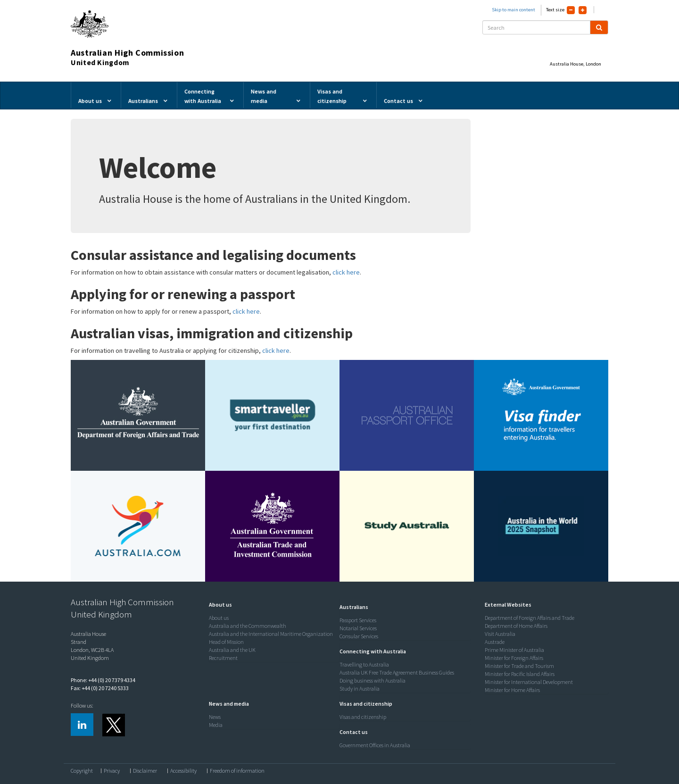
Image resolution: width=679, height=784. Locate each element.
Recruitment (223, 658)
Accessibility (183, 771)
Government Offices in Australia (375, 745)
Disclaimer (145, 771)
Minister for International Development (529, 682)
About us (219, 618)
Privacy (112, 771)
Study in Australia (360, 688)
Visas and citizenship (363, 717)
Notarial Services (358, 628)
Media (216, 725)
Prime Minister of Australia (514, 650)
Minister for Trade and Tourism (519, 666)
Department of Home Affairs (516, 626)
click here (346, 272)
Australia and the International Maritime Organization (271, 634)
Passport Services (358, 620)
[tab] (272, 605)
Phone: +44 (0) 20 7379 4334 (103, 680)
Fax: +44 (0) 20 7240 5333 (100, 688)
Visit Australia (500, 634)
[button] (218, 605)
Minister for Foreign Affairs (514, 658)
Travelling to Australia (364, 664)
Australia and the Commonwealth (248, 626)
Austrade (495, 642)
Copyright (82, 771)
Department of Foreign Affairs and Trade (530, 618)
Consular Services (359, 636)
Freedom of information (237, 771)
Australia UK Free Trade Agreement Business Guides (397, 672)
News (215, 717)
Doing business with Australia (373, 680)
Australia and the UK (232, 650)
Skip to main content (513, 10)
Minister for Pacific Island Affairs (520, 674)
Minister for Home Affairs (512, 690)
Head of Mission (226, 642)
